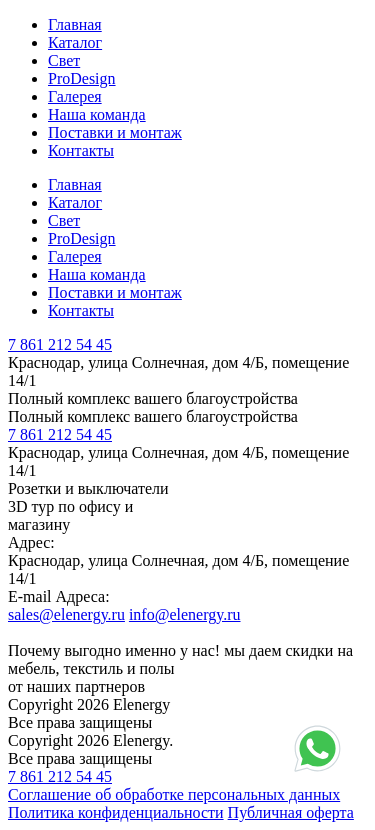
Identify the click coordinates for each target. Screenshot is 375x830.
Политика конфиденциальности (116, 812)
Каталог (75, 42)
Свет (64, 60)
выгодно (92, 650)
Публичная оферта (291, 812)
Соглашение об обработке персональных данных (174, 794)
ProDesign (82, 78)
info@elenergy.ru (185, 614)
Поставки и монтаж (115, 132)
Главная (75, 24)
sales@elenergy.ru (66, 614)
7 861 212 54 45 (60, 344)
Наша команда (97, 114)
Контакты (81, 150)
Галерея (75, 96)
